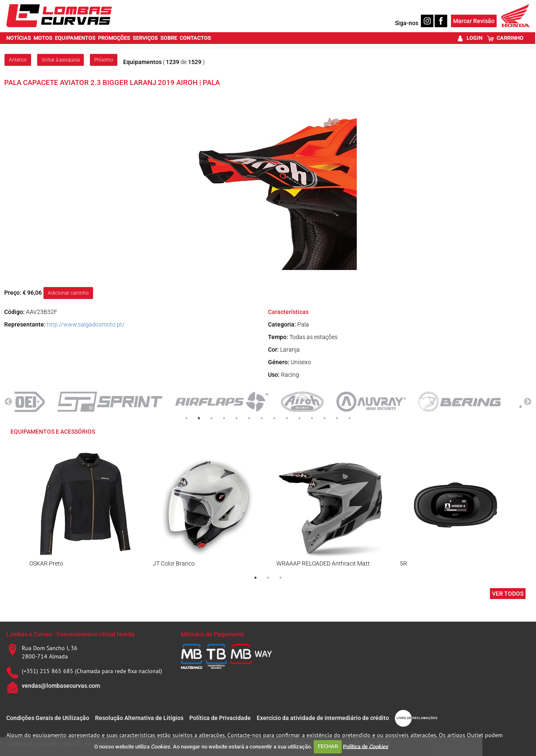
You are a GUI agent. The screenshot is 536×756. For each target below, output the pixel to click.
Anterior (18, 60)
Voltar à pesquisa (61, 60)
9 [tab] (287, 418)
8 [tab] (274, 418)
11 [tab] (312, 418)
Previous (8, 402)
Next (528, 402)
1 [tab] (186, 418)
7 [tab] (262, 418)
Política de (366, 746)
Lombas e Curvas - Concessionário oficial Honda (70, 634)
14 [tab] (350, 418)
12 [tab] (325, 418)
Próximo (104, 60)
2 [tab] (199, 418)
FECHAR (328, 746)
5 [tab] (237, 418)
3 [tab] (211, 418)
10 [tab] (299, 418)
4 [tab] (224, 418)
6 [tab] (249, 418)
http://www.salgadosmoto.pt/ (86, 324)
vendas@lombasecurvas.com (61, 686)
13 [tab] (337, 418)
